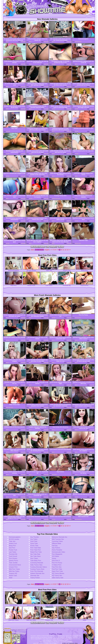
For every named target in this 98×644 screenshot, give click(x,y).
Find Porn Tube (57, 569)
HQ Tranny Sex (57, 576)
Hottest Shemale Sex (37, 573)
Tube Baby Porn (36, 561)
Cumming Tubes (57, 541)
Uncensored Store (15, 565)
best (32, 250)
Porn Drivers (13, 558)
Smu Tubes (34, 558)
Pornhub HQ (67, 285)
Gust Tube (34, 541)
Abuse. (76, 643)
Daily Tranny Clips (36, 565)
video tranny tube (58, 578)
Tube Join (49, 270)
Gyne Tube (34, 543)
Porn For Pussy (57, 563)
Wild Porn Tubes (14, 569)
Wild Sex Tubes (14, 571)
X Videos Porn (57, 565)
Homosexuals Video (58, 552)
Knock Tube (34, 546)
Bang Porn (84, 270)
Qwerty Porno (13, 561)
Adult (11, 578)
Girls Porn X (56, 561)
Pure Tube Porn (36, 550)
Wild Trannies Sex (58, 539)
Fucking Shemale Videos (39, 567)
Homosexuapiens (14, 270)
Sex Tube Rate (35, 554)
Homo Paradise (57, 550)
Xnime (54, 558)
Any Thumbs (35, 537)
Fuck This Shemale (37, 571)
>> (70, 250)
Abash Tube (13, 576)
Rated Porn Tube (36, 552)
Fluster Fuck (31, 285)
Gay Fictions (56, 548)
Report (5, 36)
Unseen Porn (13, 567)
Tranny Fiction (35, 578)
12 (66, 250)
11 (63, 250)
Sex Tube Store (35, 556)
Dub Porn (14, 285)
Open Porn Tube (57, 571)
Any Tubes (34, 539)
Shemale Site (35, 576)
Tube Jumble (13, 563)
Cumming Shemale (37, 563)
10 (61, 250)
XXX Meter (55, 556)
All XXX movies (31, 270)
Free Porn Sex (57, 567)
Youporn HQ (13, 573)
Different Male (56, 543)
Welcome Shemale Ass (59, 537)
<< (51, 250)
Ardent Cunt (67, 270)
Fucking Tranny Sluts (37, 569)
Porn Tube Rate (36, 548)
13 (68, 250)
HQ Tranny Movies (58, 573)
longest (47, 250)
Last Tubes (49, 285)
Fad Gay (55, 546)
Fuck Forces (84, 285)
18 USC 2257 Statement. (68, 643)
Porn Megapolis (57, 554)
